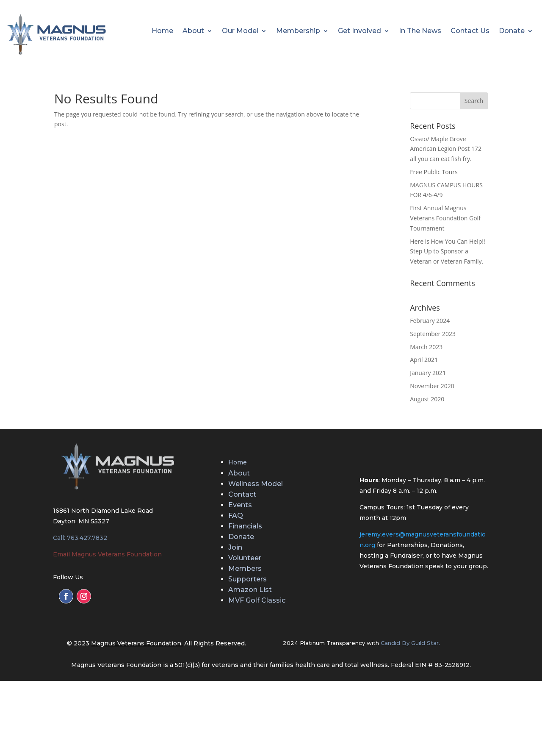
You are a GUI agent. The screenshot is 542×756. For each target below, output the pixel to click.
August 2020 (427, 399)
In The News (420, 31)
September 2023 (433, 334)
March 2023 (426, 347)
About (193, 31)
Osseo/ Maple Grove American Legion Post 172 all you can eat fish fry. (446, 149)
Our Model (240, 31)
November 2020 (432, 386)
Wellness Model (256, 484)
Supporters (247, 579)
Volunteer (245, 558)
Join (235, 547)
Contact (242, 494)
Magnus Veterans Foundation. (137, 643)
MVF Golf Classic (257, 600)
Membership (298, 31)
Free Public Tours (434, 172)
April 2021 (424, 360)
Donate (512, 31)
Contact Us (470, 31)
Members (245, 568)
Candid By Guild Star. (410, 643)
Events (240, 505)
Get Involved (359, 31)
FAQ (236, 516)
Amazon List (250, 590)
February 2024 (430, 321)
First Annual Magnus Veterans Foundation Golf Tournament (445, 218)
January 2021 (428, 373)
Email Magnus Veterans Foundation (107, 554)
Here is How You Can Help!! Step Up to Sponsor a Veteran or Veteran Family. (447, 252)
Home (162, 31)
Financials (245, 526)
